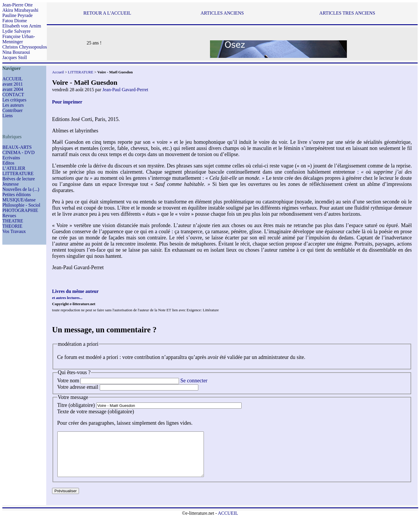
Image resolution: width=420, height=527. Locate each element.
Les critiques (14, 100)
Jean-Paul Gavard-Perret (125, 90)
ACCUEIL (12, 79)
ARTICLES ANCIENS (222, 13)
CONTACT (13, 95)
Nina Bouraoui (16, 52)
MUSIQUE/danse (19, 200)
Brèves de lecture (19, 179)
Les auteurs (13, 105)
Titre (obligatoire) (76, 405)
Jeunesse (11, 184)
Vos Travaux (14, 231)
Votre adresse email (78, 387)
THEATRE (13, 221)
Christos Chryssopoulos (25, 47)
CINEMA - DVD (18, 152)
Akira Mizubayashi (20, 10)
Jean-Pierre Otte (18, 5)
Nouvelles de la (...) (21, 189)
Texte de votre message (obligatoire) (96, 412)
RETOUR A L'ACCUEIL (107, 13)
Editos (8, 163)
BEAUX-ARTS (17, 147)
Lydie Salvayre (16, 31)
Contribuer (12, 110)
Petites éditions (17, 195)
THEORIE (12, 226)
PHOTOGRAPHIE (20, 210)
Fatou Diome (15, 21)
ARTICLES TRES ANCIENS (347, 13)
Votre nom (68, 381)
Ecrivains (11, 158)
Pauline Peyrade (18, 15)
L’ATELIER (14, 168)
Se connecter (194, 381)
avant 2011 (13, 84)
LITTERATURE (18, 173)
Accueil (58, 72)
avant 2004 (13, 89)
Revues (9, 216)
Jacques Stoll (15, 57)
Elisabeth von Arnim (22, 26)
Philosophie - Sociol (21, 205)
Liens (8, 116)
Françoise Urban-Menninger (19, 39)
